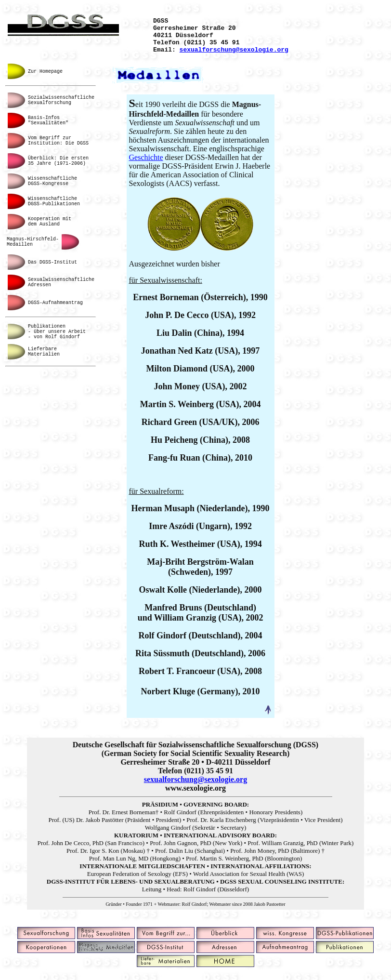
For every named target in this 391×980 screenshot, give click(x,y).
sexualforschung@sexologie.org (234, 56)
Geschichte (146, 165)
